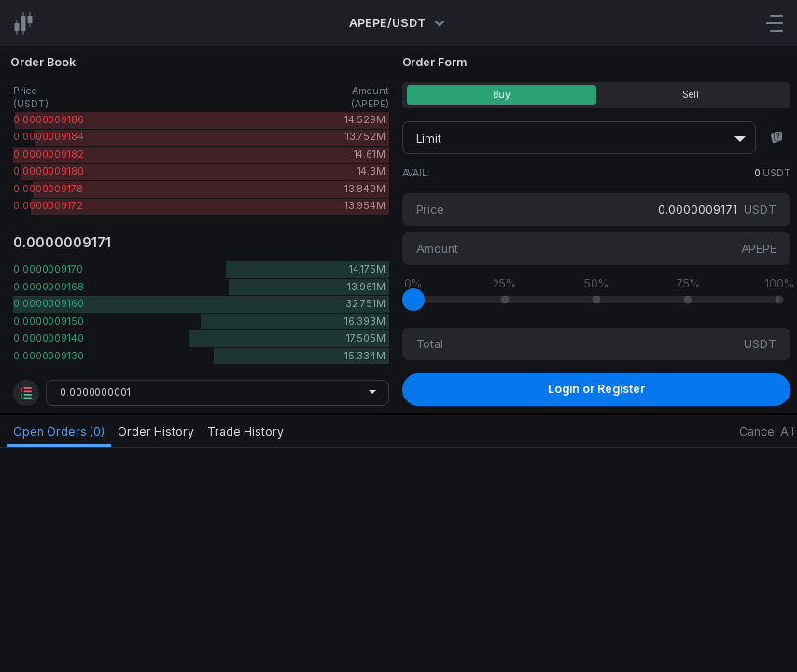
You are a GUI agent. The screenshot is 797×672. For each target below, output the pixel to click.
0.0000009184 (49, 137)
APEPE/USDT (398, 23)
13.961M (366, 287)
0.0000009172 (48, 206)
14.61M (370, 154)
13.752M (365, 137)
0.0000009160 (49, 304)
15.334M (365, 356)
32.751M (365, 304)
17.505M (366, 338)
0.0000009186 (49, 120)
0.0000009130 (49, 356)
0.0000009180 (49, 171)
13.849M (365, 189)
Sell (691, 95)
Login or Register (596, 389)
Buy (502, 95)
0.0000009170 (48, 269)
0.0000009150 (49, 322)
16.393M (365, 322)
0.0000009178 (48, 189)
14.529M (365, 120)
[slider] (413, 300)
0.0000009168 (49, 287)
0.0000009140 (49, 338)
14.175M (367, 269)
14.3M (372, 171)
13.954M (365, 206)
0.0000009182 (49, 154)
